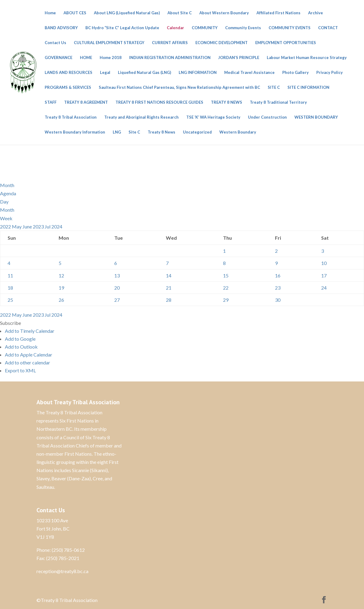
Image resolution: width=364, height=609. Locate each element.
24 (324, 288)
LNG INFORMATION (198, 73)
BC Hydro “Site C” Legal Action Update (122, 28)
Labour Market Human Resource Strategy (307, 58)
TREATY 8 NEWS (227, 102)
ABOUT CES (75, 13)
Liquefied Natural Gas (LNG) (144, 73)
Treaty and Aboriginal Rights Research (141, 117)
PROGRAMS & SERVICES (68, 87)
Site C (134, 132)
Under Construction (267, 117)
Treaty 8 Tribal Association (71, 117)
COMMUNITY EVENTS (290, 28)
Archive (316, 13)
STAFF (51, 102)
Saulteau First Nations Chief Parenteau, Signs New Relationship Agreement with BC (179, 87)
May (17, 226)
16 (278, 275)
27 (117, 300)
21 (169, 288)
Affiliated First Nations (278, 13)
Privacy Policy (330, 73)
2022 (6, 226)
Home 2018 (111, 58)
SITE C (274, 87)
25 (10, 300)
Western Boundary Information (75, 132)
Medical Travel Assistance (249, 73)
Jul (48, 226)
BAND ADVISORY (61, 28)
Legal (105, 73)
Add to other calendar (27, 362)
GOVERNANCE (58, 58)
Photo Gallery (295, 73)
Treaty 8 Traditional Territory (278, 102)
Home (50, 13)
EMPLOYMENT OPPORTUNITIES (286, 43)
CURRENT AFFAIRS (170, 43)
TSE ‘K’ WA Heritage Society (213, 117)
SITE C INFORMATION (308, 87)
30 (278, 300)
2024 (57, 226)
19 (61, 288)
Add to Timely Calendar (30, 331)
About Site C (180, 13)
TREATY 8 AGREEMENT (86, 102)
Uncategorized (197, 132)
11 (10, 275)
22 (226, 288)
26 (61, 300)
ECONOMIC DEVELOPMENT (221, 43)
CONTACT (328, 28)
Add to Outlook (21, 347)
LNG (117, 132)
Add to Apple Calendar (29, 355)
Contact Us (55, 43)
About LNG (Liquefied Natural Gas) (127, 13)
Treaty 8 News (161, 132)
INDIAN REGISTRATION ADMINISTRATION (170, 58)
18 (10, 288)
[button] (10, 323)
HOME (86, 58)
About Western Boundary (224, 13)
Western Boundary (238, 132)
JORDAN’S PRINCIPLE (239, 58)
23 (278, 288)
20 (117, 288)
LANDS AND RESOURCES (69, 73)
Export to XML (20, 370)
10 (324, 263)
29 (226, 300)
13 (117, 275)
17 (324, 275)
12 (61, 275)
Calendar (175, 28)
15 (226, 275)
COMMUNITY (205, 28)
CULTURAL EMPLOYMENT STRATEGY (109, 43)
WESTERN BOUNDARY (316, 117)
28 (169, 300)
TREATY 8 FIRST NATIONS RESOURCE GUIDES (159, 102)
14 (169, 275)
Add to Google (20, 339)
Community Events (243, 28)
